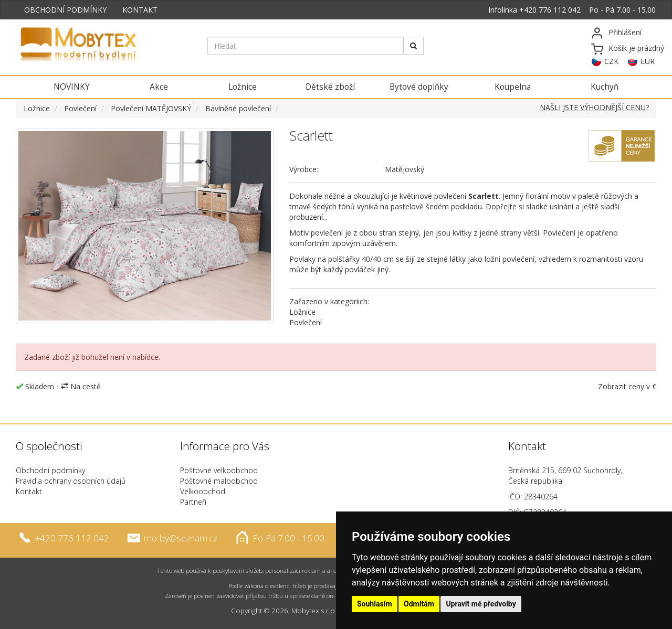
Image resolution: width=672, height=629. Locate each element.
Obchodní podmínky (50, 470)
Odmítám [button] (419, 604)
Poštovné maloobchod (219, 481)
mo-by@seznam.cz (181, 537)
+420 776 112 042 (550, 10)
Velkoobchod (203, 491)
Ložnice (243, 87)
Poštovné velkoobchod (219, 470)
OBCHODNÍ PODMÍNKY (65, 10)
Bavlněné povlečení (238, 108)
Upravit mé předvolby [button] (481, 604)
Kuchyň (605, 87)
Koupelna (513, 87)
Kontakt (29, 491)
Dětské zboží (330, 87)
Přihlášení (625, 32)
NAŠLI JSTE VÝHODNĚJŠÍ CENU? (594, 107)
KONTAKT (140, 10)
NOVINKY (72, 87)
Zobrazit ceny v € (627, 386)
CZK (611, 61)
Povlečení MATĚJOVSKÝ (151, 108)
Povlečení (80, 108)
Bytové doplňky (419, 87)
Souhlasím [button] (375, 604)
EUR (648, 61)
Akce (159, 87)
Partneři (193, 502)
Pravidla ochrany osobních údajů (71, 481)
